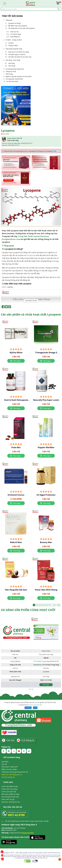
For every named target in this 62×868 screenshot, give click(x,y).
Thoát (35, 708)
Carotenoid (31, 255)
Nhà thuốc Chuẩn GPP (10, 767)
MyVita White (16, 353)
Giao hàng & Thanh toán (10, 797)
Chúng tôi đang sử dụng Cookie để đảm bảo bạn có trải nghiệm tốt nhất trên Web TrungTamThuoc (30, 704)
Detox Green (46, 651)
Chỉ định (11, 43)
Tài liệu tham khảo (12, 81)
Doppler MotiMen (46, 447)
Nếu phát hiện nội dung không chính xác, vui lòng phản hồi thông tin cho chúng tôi (30, 151)
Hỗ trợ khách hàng (12, 757)
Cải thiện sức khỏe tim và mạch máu (20, 57)
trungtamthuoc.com (11, 239)
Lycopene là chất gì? (15, 23)
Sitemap (4, 802)
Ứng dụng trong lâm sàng (14, 49)
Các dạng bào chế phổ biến (14, 79)
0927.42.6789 (16, 815)
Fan (8, 740)
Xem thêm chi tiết (31, 301)
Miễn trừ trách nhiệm (9, 769)
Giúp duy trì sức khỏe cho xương (19, 52)
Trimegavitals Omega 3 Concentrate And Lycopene (46, 353)
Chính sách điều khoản (10, 786)
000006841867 (9, 830)
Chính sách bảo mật (36, 705)
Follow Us (6, 747)
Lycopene (46, 672)
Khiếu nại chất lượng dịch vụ (12, 774)
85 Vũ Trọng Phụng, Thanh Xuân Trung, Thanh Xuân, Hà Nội (27, 821)
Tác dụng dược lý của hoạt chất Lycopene (21, 28)
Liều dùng (12, 63)
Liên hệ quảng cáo (8, 777)
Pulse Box (16, 447)
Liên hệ (4, 764)
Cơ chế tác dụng (16, 34)
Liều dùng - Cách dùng (13, 60)
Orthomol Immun (16, 495)
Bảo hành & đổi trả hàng (10, 794)
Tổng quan (9, 20)
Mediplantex (37, 665)
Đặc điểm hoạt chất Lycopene (18, 26)
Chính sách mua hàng (9, 789)
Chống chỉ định (13, 45)
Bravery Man (46, 542)
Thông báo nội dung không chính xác (15, 772)
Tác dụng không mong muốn (15, 69)
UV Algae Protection (46, 495)
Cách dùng (12, 66)
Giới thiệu (5, 762)
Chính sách (8, 782)
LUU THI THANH (13, 828)
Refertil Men (16, 542)
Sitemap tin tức (14, 802)
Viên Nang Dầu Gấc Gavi (16, 590)
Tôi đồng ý (28, 708)
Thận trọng (9, 74)
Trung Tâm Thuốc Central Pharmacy (34, 236)
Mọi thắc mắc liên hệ (13, 807)
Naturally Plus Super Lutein (46, 400)
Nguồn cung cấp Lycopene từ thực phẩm (19, 76)
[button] (30, 689)
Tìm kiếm (1, 7)
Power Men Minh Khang (46, 590)
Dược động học (15, 37)
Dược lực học (15, 32)
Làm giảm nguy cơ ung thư (17, 54)
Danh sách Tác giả (8, 799)
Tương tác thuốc (11, 71)
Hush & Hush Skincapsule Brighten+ (16, 400)
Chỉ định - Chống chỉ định (14, 40)
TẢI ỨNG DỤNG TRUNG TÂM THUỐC (15, 837)
